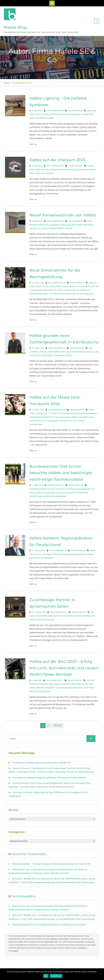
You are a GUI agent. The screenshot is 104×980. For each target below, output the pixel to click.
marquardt (71, 223)
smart (32, 117)
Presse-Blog (15, 27)
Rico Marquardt (47, 557)
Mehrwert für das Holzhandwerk (58, 416)
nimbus (92, 168)
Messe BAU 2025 (50, 289)
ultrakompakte (47, 172)
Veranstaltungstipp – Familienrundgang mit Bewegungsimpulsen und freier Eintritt (51, 863)
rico (39, 227)
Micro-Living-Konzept (67, 289)
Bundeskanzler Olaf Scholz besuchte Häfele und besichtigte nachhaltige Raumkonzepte (61, 471)
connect (38, 113)
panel (91, 223)
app (94, 109)
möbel (85, 223)
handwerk (57, 614)
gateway (46, 113)
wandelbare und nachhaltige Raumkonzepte (64, 686)
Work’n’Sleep (88, 686)
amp (91, 347)
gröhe (32, 168)
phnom (90, 350)
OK (46, 976)
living (76, 168)
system (45, 227)
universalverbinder (56, 227)
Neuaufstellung (63, 553)
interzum (66, 113)
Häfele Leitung (35, 553)
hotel (62, 350)
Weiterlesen (56, 976)
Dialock (57, 683)
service (73, 419)
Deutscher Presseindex (29, 853)
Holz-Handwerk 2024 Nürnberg (74, 412)
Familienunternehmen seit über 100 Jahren (47, 488)
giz (46, 350)
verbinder (69, 227)
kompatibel (54, 223)
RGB (91, 113)
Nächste (58, 724)
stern (96, 350)
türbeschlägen (47, 354)
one (93, 614)
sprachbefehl (41, 117)
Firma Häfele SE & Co (55, 109)
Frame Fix (65, 683)
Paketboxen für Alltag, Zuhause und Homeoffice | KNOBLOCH (42, 761)
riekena (32, 172)
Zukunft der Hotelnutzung (40, 690)
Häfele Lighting (62, 285)
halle (50, 614)
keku (46, 223)
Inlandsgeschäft (49, 553)
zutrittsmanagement (85, 292)
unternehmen (59, 354)
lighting (77, 113)
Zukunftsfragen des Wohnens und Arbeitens (48, 495)
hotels (59, 113)
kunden (62, 223)
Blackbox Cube (47, 683)
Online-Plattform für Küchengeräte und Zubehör (49, 419)
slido (38, 172)
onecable (85, 113)
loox (81, 168)
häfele (53, 113)
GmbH (51, 350)
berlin (90, 220)
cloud (32, 113)
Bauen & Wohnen (76, 109)
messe (86, 168)
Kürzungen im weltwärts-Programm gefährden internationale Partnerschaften (49, 776)
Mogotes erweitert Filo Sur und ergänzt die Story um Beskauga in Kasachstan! (49, 923)
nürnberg (87, 614)
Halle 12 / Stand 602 (51, 412)
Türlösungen (70, 292)
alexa (89, 109)
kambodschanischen (78, 350)
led (72, 113)
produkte (33, 227)
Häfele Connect (82, 683)
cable (32, 614)
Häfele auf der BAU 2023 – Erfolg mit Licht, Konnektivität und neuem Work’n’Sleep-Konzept (64, 667)
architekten (34, 350)
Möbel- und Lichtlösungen (83, 416)
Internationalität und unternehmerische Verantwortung (65, 491)
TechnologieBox (23, 895)
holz (64, 614)
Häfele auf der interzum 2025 (57, 159)
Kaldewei (53, 168)
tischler (39, 618)
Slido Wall (40, 686)
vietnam (69, 354)
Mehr (32, 143)
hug (67, 350)
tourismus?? (35, 354)
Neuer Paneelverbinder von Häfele (63, 214)
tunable (50, 117)
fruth (42, 350)
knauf (60, 168)
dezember (33, 223)
